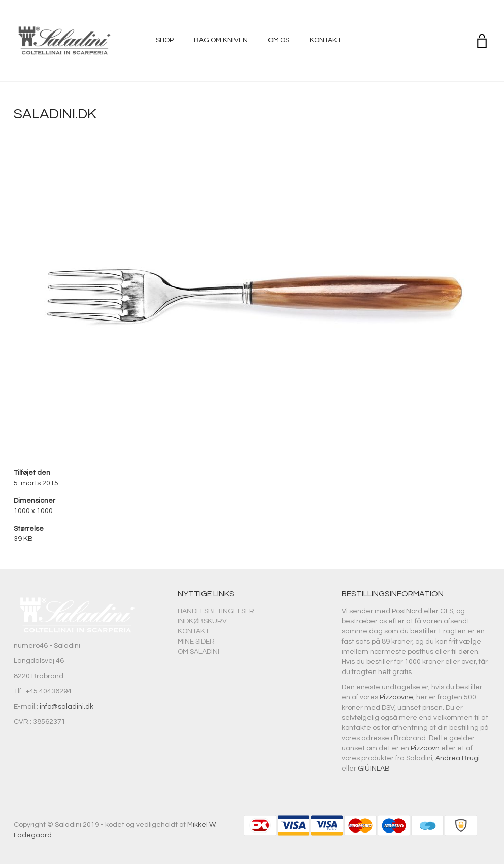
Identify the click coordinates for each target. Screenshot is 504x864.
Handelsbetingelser (216, 611)
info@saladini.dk (66, 707)
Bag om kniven (221, 40)
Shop (165, 40)
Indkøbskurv (202, 621)
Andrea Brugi (458, 758)
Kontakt (325, 40)
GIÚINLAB (374, 769)
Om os (279, 40)
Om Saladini (198, 652)
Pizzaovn (425, 748)
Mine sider (196, 642)
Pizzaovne (396, 697)
